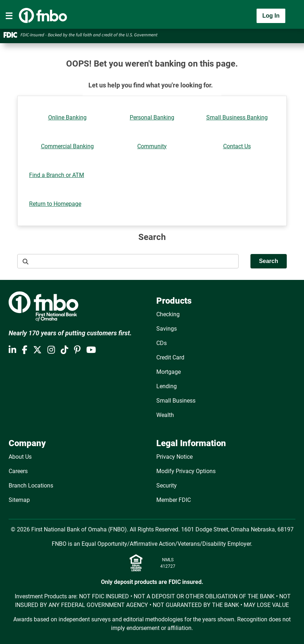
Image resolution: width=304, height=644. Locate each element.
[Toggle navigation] (9, 16)
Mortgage (169, 372)
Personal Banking (152, 117)
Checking (168, 314)
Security (167, 486)
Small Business (176, 401)
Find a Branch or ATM (57, 175)
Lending (167, 386)
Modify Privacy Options (186, 471)
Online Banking (67, 117)
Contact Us (237, 146)
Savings (167, 329)
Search (269, 261)
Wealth (165, 415)
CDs (162, 343)
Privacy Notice (174, 457)
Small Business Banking (237, 117)
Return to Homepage (55, 204)
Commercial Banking (67, 146)
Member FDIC (174, 500)
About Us (20, 457)
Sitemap (19, 500)
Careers (18, 471)
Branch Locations (31, 486)
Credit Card (170, 357)
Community (152, 146)
